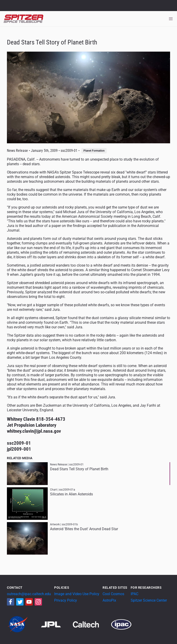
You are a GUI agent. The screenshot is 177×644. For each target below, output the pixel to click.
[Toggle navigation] (171, 19)
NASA (9, 6)
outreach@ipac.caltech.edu (29, 594)
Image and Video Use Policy (77, 594)
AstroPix (109, 600)
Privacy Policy (66, 600)
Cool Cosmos (113, 594)
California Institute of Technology (30, 8)
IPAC (134, 594)
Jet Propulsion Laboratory (30, 3)
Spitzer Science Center (149, 600)
